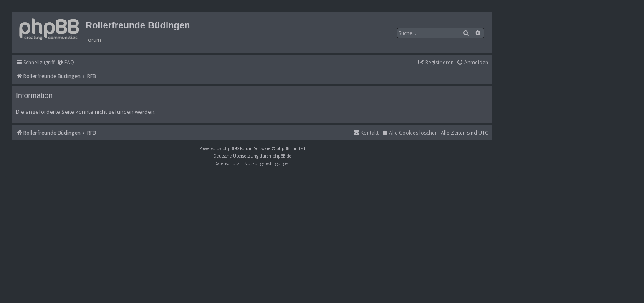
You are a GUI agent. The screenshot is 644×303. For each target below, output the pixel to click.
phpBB (229, 148)
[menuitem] (66, 63)
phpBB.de (282, 156)
